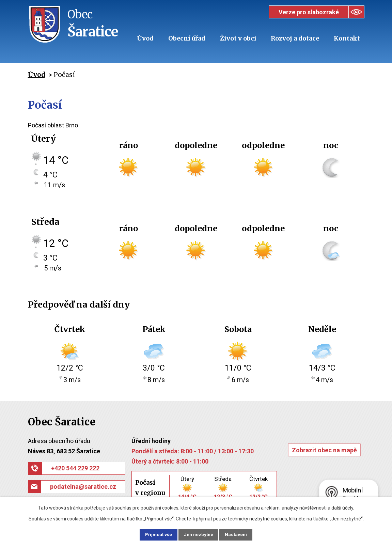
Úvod (145, 38)
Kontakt (347, 38)
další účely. (343, 507)
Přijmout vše (155, 534)
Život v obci (238, 38)
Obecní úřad (187, 38)
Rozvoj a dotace (295, 38)
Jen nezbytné (199, 534)
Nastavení (240, 534)
